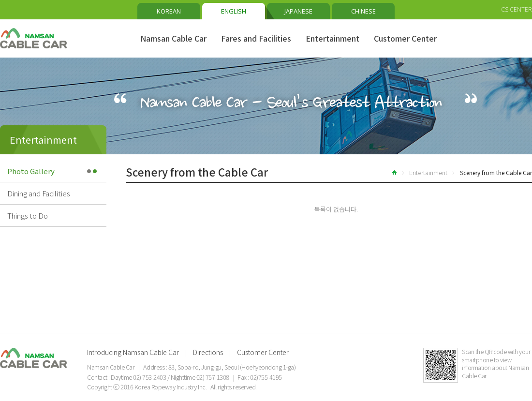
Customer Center (405, 38)
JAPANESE (298, 11)
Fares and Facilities (256, 38)
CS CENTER (517, 9)
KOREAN (169, 11)
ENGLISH (234, 11)
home (389, 172)
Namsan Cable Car (173, 38)
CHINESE (363, 11)
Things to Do (28, 215)
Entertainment (332, 38)
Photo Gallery (31, 171)
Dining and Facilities (39, 193)
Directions (208, 352)
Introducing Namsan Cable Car (133, 352)
